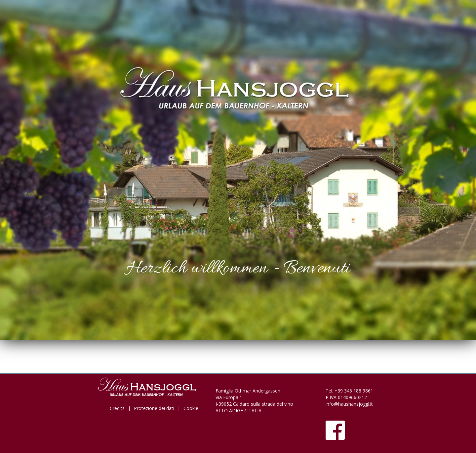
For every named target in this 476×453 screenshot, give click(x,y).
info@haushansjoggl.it (349, 404)
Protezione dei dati (154, 408)
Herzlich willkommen (197, 269)
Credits (117, 408)
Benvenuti (317, 269)
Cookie (191, 408)
